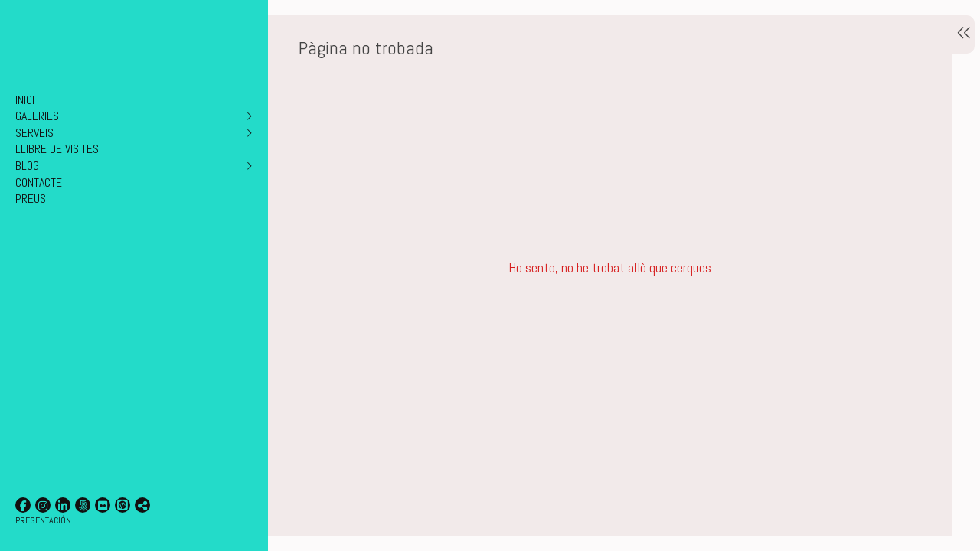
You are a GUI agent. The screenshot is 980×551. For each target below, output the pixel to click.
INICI (25, 100)
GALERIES (37, 116)
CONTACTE (39, 183)
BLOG (27, 166)
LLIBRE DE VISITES (57, 149)
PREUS (31, 199)
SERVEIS (34, 133)
